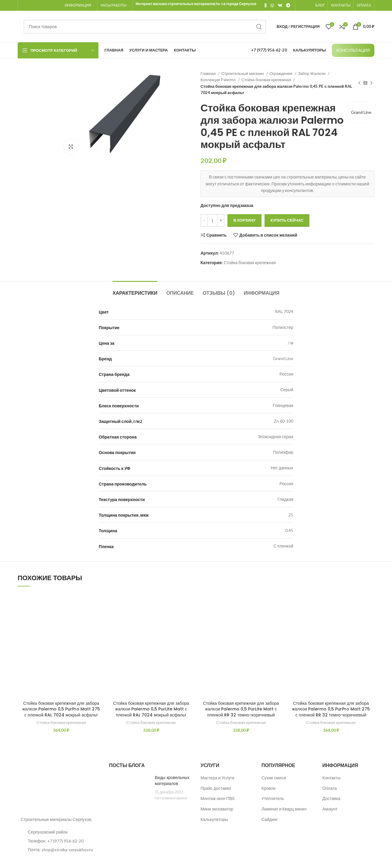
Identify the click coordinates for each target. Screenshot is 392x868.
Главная (209, 73)
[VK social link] (280, 5)
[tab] (135, 290)
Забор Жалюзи (312, 73)
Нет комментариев (171, 798)
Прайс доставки (216, 788)
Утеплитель (273, 798)
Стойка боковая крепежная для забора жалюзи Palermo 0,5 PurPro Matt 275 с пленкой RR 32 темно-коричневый (331, 709)
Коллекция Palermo (219, 80)
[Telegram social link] (288, 5)
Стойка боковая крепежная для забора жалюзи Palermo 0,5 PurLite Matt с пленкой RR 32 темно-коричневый (241, 709)
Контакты (331, 778)
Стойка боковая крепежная (267, 80)
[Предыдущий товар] (359, 83)
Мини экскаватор (217, 809)
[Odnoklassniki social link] (266, 5)
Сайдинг (270, 819)
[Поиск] (145, 27)
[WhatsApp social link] (272, 5)
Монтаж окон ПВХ (218, 798)
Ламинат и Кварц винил (284, 809)
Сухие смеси (274, 778)
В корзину (244, 220)
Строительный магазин (243, 73)
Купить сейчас (287, 220)
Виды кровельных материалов (172, 781)
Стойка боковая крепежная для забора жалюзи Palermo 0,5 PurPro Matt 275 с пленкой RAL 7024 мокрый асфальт (61, 709)
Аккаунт (330, 809)
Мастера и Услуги (217, 778)
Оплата (329, 788)
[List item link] (59, 841)
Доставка (331, 798)
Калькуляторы (214, 819)
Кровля (269, 788)
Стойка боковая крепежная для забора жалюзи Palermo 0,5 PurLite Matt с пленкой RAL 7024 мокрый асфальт (151, 709)
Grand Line (361, 112)
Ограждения (281, 73)
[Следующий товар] (371, 83)
